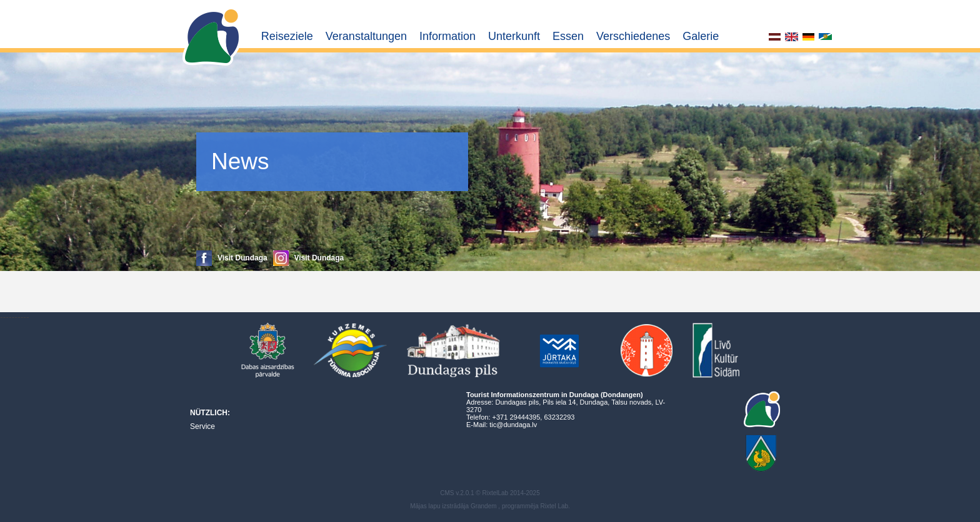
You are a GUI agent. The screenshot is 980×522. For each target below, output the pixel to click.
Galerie (701, 36)
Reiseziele (287, 36)
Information (447, 36)
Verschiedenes (633, 36)
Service (202, 426)
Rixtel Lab (554, 506)
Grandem (484, 506)
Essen (568, 36)
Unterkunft (514, 36)
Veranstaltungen (366, 36)
